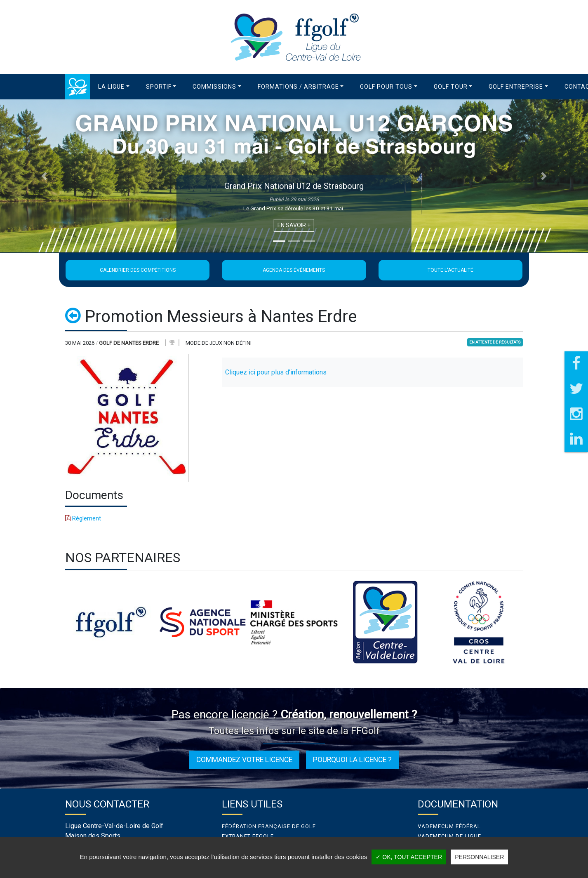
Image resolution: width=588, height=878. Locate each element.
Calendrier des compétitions (138, 270)
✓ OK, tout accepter (409, 857)
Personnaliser (479, 857)
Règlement (83, 518)
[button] (114, 87)
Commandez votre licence (244, 760)
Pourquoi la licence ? (352, 760)
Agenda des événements (294, 270)
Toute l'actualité (450, 270)
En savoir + (294, 225)
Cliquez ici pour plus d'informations (276, 372)
